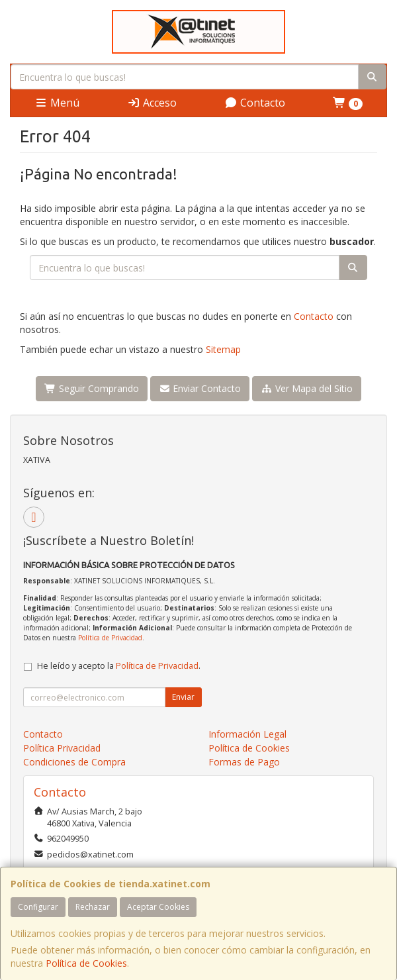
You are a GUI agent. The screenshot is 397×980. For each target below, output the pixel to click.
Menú (57, 103)
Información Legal (247, 734)
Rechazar (93, 907)
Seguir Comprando (92, 388)
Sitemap (223, 349)
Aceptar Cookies (158, 907)
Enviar (183, 697)
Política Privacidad (62, 748)
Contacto (255, 103)
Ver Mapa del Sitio (307, 388)
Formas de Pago (244, 762)
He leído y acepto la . (119, 666)
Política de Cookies (86, 963)
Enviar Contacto (200, 388)
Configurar (38, 907)
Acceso (152, 103)
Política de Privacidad (110, 638)
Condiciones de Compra (74, 762)
